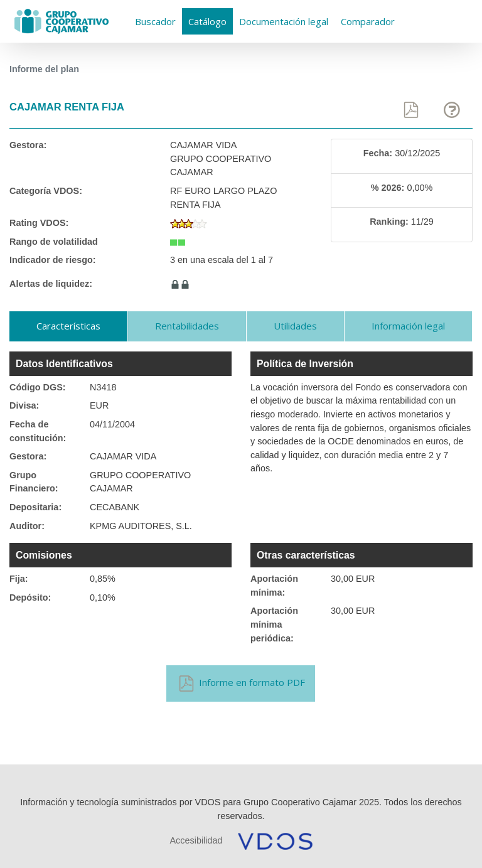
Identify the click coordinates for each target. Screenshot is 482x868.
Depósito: (30, 597)
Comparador (368, 21)
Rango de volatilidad (54, 242)
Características (68, 326)
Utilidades (295, 326)
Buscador (155, 21)
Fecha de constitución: (38, 431)
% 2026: (388, 188)
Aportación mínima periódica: (274, 624)
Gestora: (28, 145)
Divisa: (24, 405)
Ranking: (389, 222)
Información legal (408, 326)
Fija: (19, 579)
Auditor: (27, 526)
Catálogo (207, 21)
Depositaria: (35, 507)
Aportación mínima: (274, 586)
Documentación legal (284, 21)
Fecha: (378, 153)
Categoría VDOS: (46, 191)
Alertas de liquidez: (51, 284)
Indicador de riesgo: (53, 260)
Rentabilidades (187, 326)
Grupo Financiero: (34, 482)
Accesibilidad (196, 840)
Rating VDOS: (39, 223)
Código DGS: (38, 387)
